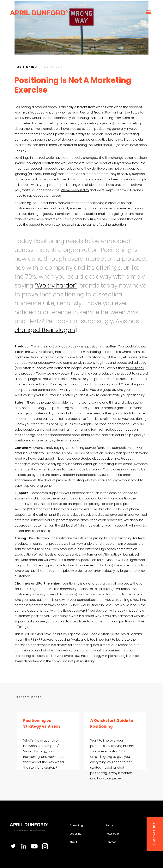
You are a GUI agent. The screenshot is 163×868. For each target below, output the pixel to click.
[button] (148, 13)
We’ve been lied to (75, 190)
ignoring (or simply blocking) (36, 174)
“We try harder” (56, 286)
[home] (39, 13)
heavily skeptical (133, 174)
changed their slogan (45, 330)
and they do (87, 169)
